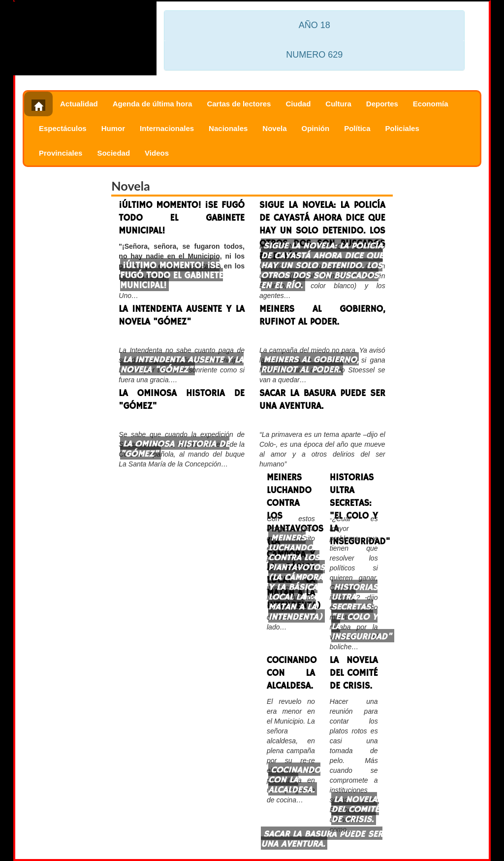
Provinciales (61, 153)
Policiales (402, 128)
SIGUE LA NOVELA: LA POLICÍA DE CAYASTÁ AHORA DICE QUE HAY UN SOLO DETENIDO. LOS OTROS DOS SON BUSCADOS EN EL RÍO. (322, 218)
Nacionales (228, 128)
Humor (113, 128)
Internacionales (167, 128)
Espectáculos (63, 128)
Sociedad (113, 153)
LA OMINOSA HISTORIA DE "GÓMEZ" (182, 400)
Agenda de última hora (153, 104)
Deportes (382, 104)
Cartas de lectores (239, 104)
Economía (431, 104)
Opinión (316, 128)
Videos (157, 153)
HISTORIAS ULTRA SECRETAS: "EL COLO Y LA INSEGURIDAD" (354, 490)
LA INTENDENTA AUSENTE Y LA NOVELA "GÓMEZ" (182, 316)
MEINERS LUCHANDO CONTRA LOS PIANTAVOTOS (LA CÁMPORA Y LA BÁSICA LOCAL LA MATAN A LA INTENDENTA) (291, 490)
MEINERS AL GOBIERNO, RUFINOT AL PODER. (322, 316)
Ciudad (298, 104)
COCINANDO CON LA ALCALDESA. (291, 673)
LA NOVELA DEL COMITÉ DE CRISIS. (354, 673)
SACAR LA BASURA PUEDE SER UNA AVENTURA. (322, 400)
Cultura (338, 104)
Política (357, 128)
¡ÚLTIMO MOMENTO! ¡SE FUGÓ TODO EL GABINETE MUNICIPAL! (182, 218)
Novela (274, 128)
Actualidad (79, 104)
